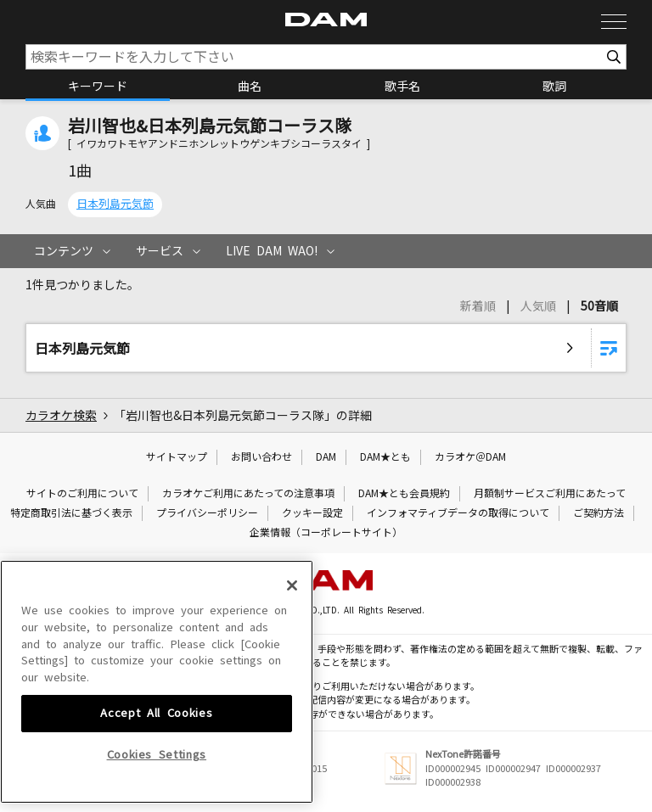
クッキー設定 (312, 513)
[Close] (292, 709)
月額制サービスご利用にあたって (550, 494)
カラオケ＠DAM (470, 457)
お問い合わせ (261, 457)
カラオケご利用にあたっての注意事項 (248, 494)
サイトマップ (177, 457)
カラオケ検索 (61, 416)
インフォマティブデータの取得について (458, 513)
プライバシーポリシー (207, 513)
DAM (326, 457)
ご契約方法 (599, 513)
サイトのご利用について (82, 494)
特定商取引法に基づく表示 (71, 513)
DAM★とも (385, 457)
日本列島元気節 (115, 204)
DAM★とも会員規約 (404, 494)
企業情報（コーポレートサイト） (326, 533)
